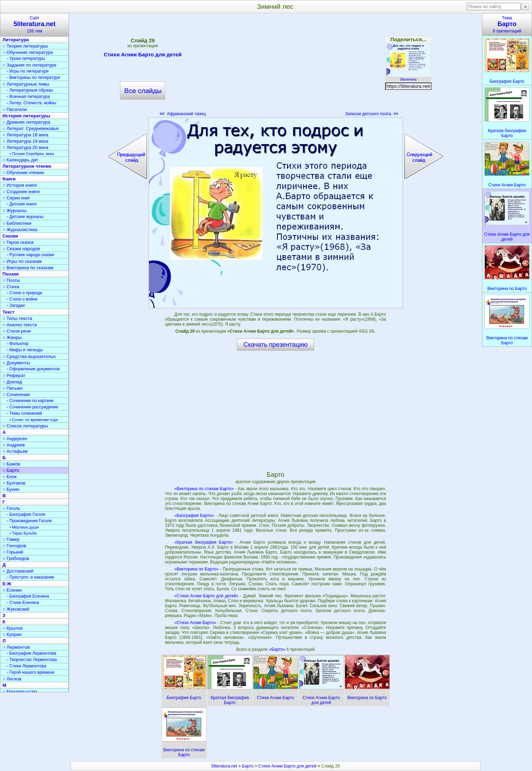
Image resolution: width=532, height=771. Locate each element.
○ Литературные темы (26, 84)
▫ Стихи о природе (24, 293)
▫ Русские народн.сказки (30, 255)
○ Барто (11, 470)
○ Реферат (14, 375)
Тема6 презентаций (507, 24)
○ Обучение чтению (23, 172)
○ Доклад (12, 382)
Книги (9, 179)
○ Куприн (12, 634)
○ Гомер (11, 539)
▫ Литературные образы (30, 90)
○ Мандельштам (20, 692)
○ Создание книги (21, 192)
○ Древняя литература (26, 122)
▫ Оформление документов (33, 369)
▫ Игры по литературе (28, 71)
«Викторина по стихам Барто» (204, 489)
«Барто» (278, 649)
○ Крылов (12, 628)
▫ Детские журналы (25, 217)
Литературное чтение (27, 166)
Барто (248, 766)
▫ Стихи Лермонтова (26, 666)
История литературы (26, 116)
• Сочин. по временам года (34, 420)
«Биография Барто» (194, 516)
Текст (8, 312)
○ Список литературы (25, 426)
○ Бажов (11, 464)
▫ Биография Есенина (28, 596)
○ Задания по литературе (29, 65)
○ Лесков (12, 679)
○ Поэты (11, 280)
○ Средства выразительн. (30, 356)
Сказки (10, 236)
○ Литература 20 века (25, 147)
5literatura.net (224, 766)
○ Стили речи (17, 331)
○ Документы (16, 363)
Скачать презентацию (276, 345)
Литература (16, 40)
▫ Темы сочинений (24, 413)
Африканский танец (183, 114)
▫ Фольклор (18, 344)
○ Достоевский (18, 571)
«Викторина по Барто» (196, 569)
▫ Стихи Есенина (23, 603)
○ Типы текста (17, 318)
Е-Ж (7, 584)
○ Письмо (13, 388)
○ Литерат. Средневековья (31, 128)
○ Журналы (14, 211)
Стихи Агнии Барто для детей (143, 56)
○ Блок (10, 477)
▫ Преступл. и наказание (30, 577)
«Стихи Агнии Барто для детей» (206, 596)
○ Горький (13, 552)
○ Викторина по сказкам (28, 268)
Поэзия (11, 274)
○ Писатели (15, 109)
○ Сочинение (16, 394)
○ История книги (20, 185)
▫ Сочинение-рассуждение (32, 407)
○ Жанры (12, 337)
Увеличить (408, 78)
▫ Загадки (16, 306)
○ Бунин (11, 489)
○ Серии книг (16, 198)
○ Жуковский (16, 609)
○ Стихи (11, 287)
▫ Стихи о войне (22, 299)
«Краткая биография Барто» (204, 542)
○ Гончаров (14, 546)
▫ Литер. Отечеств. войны (32, 103)
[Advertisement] (275, 67)
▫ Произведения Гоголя (29, 521)
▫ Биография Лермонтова (32, 653)
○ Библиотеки (17, 223)
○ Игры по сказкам (22, 261)
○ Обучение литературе (28, 52)
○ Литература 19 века (25, 141)
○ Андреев (14, 445)
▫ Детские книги (22, 204)
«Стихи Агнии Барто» (195, 623)
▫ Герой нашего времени (30, 672)
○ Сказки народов (21, 249)
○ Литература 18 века (25, 135)
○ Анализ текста (20, 325)
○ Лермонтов (16, 647)
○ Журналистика (20, 230)
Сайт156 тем (35, 24)
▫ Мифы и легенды (25, 350)
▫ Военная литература (28, 97)
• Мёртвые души (24, 527)
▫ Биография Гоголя (26, 514)
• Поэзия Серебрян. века (32, 154)
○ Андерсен (15, 439)
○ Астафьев (15, 451)
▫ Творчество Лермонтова (32, 660)
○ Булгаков (14, 483)
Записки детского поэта (372, 114)
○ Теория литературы (25, 46)
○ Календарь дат (20, 160)
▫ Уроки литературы (26, 58)
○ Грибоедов (16, 558)
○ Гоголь (11, 508)
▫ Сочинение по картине (30, 401)
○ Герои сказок (18, 242)
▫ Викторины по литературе (33, 78)
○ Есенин (12, 590)
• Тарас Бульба (23, 533)
